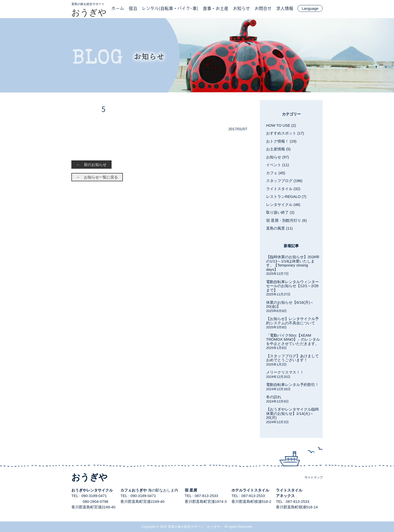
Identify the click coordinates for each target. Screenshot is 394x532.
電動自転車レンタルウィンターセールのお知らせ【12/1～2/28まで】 (292, 286)
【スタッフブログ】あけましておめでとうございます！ (292, 358)
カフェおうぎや (134, 490)
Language (310, 8)
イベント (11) (278, 165)
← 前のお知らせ (91, 165)
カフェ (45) (276, 173)
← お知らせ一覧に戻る (97, 177)
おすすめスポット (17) (285, 133)
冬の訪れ (274, 397)
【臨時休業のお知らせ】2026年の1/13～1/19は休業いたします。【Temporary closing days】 (293, 263)
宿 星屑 (191, 490)
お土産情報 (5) (278, 149)
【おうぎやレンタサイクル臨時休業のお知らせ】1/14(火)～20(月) (292, 413)
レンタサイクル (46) (283, 205)
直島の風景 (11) (279, 228)
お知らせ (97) (278, 157)
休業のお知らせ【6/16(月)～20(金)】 (290, 304)
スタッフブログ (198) (284, 181)
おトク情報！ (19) (281, 141)
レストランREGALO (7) (286, 196)
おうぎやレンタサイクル (92, 490)
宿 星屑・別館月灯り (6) (286, 220)
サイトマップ (314, 477)
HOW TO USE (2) (281, 125)
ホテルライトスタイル (250, 490)
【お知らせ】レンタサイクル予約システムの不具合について (292, 321)
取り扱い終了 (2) (280, 212)
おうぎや (89, 12)
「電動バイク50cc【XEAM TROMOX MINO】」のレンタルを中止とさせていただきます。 (293, 339)
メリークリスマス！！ (285, 372)
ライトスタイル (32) (283, 189)
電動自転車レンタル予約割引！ (292, 385)
